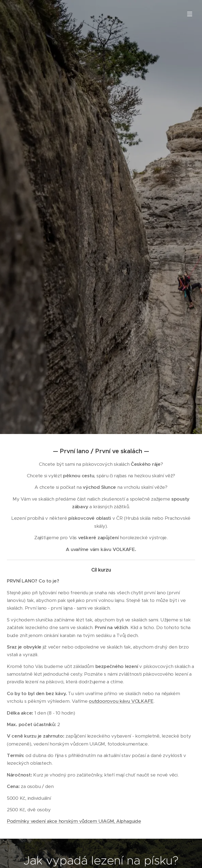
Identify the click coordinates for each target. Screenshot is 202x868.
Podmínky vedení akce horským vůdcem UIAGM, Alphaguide (74, 821)
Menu (190, 14)
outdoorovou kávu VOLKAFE (121, 701)
